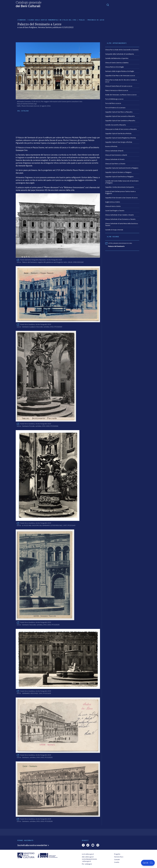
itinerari (22, 20)
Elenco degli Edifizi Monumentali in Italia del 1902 (52, 20)
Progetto (117, 854)
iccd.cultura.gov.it (88, 854)
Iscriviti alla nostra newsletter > (33, 845)
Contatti (117, 860)
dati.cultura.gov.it (88, 857)
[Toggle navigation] (108, 5)
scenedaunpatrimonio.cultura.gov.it (89, 860)
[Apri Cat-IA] (148, 863)
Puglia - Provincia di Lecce (92, 20)
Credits (117, 862)
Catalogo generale (29, 4)
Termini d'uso (119, 857)
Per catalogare (87, 864)
